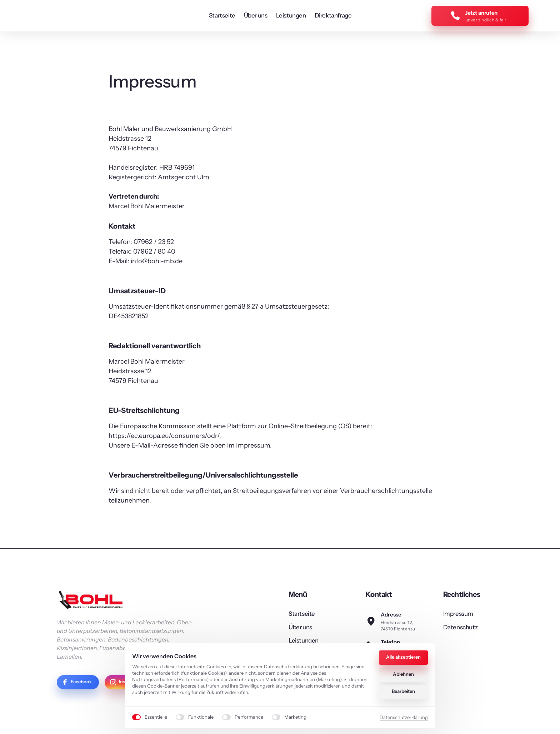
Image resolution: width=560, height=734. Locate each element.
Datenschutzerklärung (404, 717)
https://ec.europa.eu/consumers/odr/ (164, 438)
